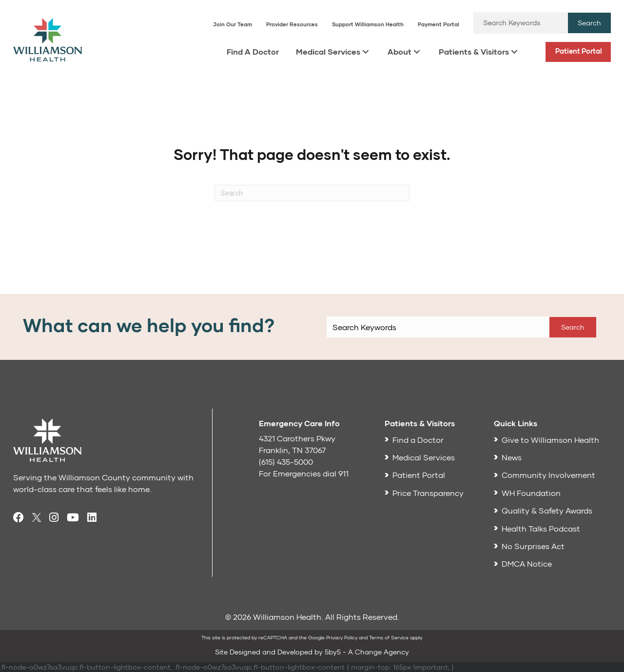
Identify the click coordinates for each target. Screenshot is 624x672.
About (400, 51)
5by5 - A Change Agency (367, 652)
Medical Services (328, 51)
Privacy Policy (342, 637)
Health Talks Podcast (541, 528)
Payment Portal (439, 24)
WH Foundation (531, 493)
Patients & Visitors (474, 51)
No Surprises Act (533, 546)
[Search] (312, 193)
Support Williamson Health (368, 24)
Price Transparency (428, 493)
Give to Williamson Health (550, 440)
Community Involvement (548, 475)
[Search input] (521, 23)
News (512, 457)
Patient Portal (579, 51)
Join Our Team (233, 24)
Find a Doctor (418, 440)
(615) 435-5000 (286, 462)
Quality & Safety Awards (547, 510)
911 (343, 473)
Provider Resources (292, 24)
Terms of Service (389, 637)
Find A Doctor (253, 51)
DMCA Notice (527, 563)
